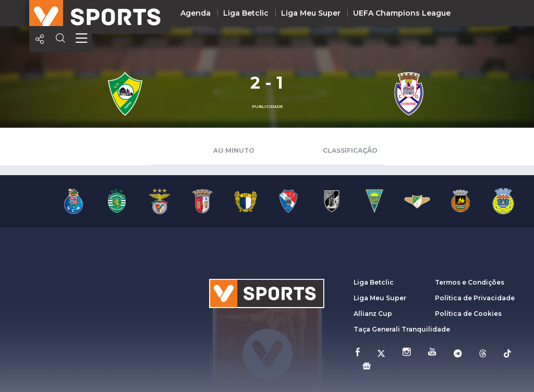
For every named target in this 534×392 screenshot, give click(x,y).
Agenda (196, 13)
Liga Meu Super (311, 13)
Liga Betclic (246, 13)
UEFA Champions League (402, 13)
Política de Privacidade (475, 298)
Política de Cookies (468, 314)
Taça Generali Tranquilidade (402, 329)
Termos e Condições (470, 282)
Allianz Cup (373, 314)
